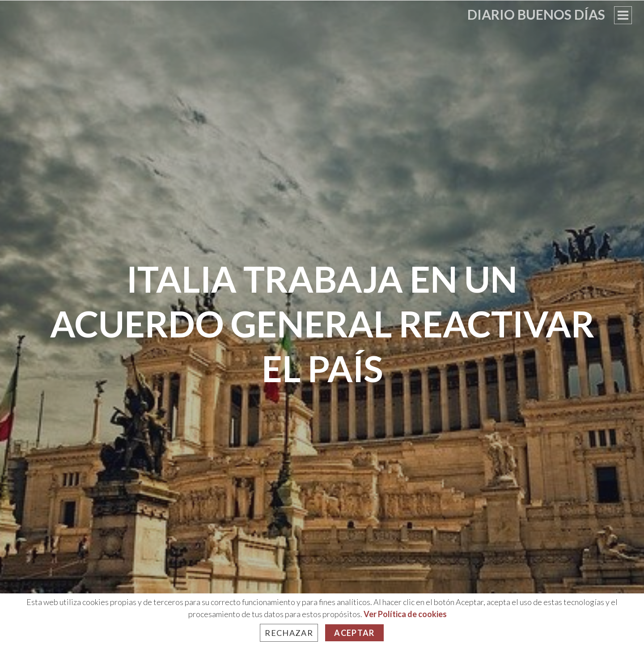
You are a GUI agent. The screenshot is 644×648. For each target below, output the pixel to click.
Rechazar (289, 633)
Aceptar (354, 633)
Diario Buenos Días (536, 14)
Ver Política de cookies (405, 614)
